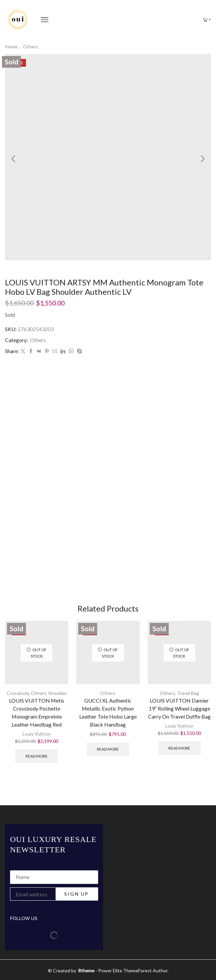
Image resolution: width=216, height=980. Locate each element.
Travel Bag (188, 693)
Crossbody (18, 693)
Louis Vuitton (37, 734)
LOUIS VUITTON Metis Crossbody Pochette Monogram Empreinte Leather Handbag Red (37, 712)
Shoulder (58, 693)
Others (31, 47)
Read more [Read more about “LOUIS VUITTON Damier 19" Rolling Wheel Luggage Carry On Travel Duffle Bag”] (179, 748)
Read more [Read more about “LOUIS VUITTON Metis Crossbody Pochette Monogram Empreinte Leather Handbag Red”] (37, 756)
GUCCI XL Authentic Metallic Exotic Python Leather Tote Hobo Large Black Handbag (108, 712)
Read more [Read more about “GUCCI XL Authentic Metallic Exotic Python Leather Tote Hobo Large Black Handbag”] (108, 749)
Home (11, 47)
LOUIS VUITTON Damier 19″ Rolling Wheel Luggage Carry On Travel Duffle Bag (179, 708)
